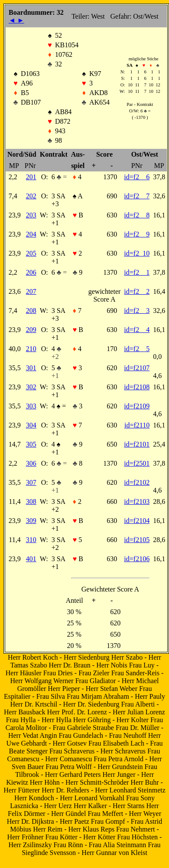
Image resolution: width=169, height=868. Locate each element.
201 (31, 177)
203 (31, 215)
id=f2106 (137, 559)
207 (31, 291)
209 (31, 330)
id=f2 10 (137, 253)
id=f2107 (137, 368)
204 (31, 234)
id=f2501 (137, 463)
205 (31, 253)
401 (31, 559)
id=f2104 (137, 521)
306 (31, 463)
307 (31, 482)
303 (31, 406)
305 (31, 444)
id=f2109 (137, 406)
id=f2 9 (137, 234)
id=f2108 (137, 387)
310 (31, 540)
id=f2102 (137, 482)
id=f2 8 (137, 215)
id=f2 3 (137, 311)
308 (31, 501)
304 (31, 425)
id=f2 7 (137, 196)
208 (31, 311)
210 (31, 349)
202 (31, 196)
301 (31, 368)
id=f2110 (137, 425)
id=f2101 (137, 444)
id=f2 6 (137, 177)
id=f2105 (137, 540)
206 (31, 272)
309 (31, 521)
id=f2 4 (137, 330)
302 (31, 387)
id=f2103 (137, 501)
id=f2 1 (137, 272)
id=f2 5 (137, 349)
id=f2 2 (137, 291)
